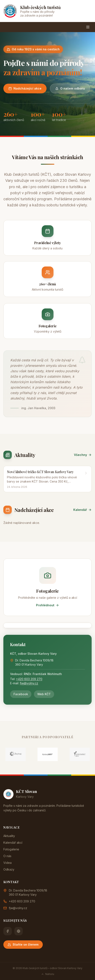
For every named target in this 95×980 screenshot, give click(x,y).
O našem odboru (70, 88)
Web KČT (44, 694)
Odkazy (9, 869)
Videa (7, 863)
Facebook (21, 694)
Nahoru (48, 974)
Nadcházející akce (25, 88)
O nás (7, 856)
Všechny (83, 455)
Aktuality (9, 836)
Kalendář (82, 510)
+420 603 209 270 (29, 679)
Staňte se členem (23, 944)
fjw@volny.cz (29, 683)
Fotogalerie (11, 849)
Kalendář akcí (13, 843)
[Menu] (88, 27)
